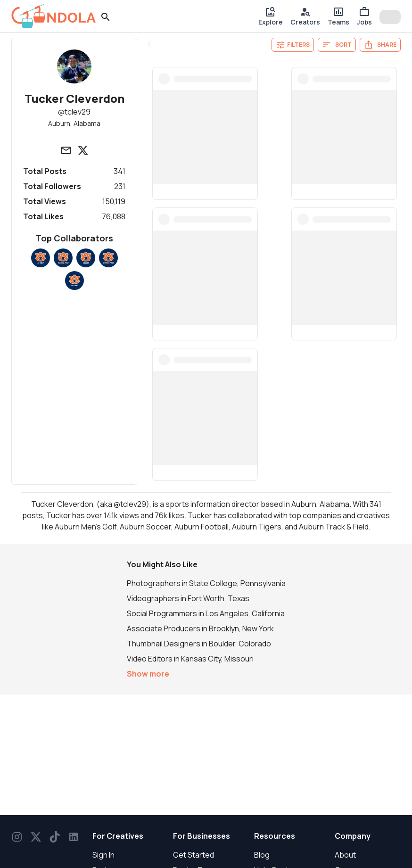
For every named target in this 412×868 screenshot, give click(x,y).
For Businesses (202, 836)
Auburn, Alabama (74, 123)
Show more (148, 674)
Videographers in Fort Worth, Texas (188, 598)
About (345, 855)
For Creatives (118, 836)
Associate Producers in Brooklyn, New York (200, 628)
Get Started (194, 855)
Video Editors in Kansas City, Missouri (190, 659)
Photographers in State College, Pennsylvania (206, 583)
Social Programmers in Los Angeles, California (206, 613)
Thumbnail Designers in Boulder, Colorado (199, 644)
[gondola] (54, 16)
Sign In (103, 855)
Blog (262, 855)
